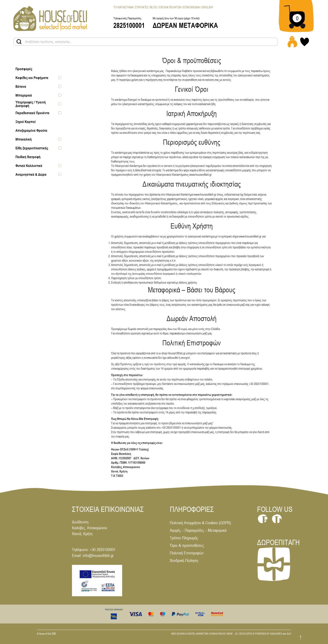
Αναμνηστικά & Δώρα (31, 174)
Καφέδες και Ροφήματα (32, 77)
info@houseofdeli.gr (98, 555)
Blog (154, 7)
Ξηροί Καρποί (26, 121)
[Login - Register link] (292, 42)
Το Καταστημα (123, 7)
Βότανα (21, 86)
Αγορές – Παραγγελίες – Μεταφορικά (198, 530)
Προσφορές (24, 69)
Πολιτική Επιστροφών (187, 553)
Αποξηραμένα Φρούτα (31, 130)
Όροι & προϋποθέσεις (187, 545)
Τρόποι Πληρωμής (184, 538)
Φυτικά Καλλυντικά (29, 165)
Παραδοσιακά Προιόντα (32, 113)
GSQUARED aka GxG (281, 634)
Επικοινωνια (192, 7)
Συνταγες (142, 7)
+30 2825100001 (103, 549)
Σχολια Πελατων (170, 7)
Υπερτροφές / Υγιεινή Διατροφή (31, 104)
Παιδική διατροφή (28, 157)
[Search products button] (19, 42)
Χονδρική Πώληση (184, 560)
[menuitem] (207, 7)
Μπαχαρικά (24, 95)
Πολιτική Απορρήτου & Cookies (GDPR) (200, 523)
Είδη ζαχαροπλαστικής (32, 148)
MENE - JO (232, 634)
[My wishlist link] (305, 42)
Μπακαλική (24, 139)
